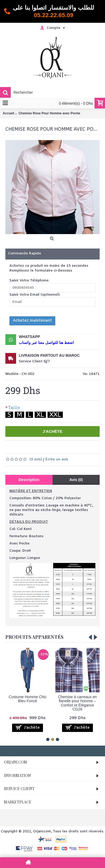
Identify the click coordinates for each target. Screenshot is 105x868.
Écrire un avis (57, 459)
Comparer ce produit (67, 449)
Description (29, 480)
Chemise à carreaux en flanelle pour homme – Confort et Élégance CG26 (77, 703)
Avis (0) (76, 480)
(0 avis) (36, 459)
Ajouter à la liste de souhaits (41, 449)
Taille (14, 407)
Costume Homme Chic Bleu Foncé (28, 699)
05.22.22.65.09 (54, 15)
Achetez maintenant (32, 321)
